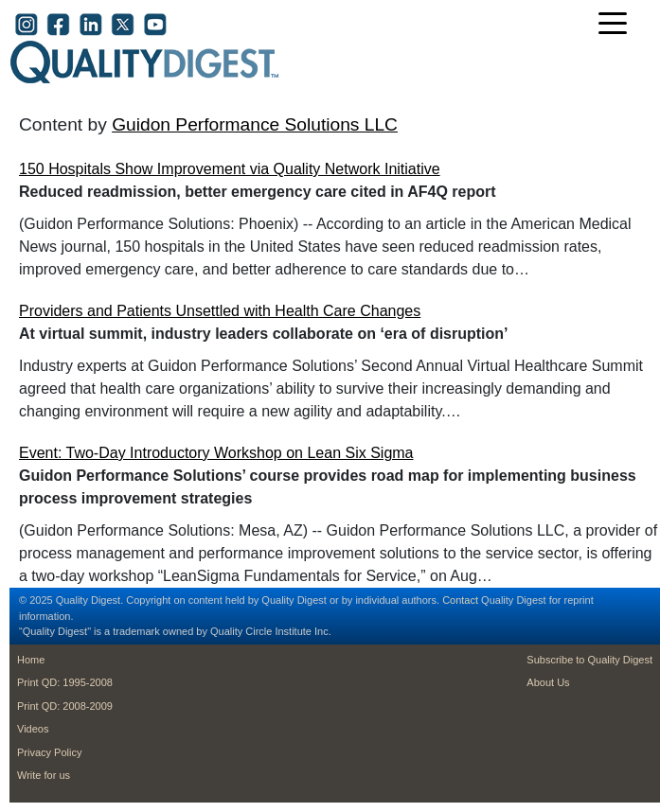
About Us (548, 682)
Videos (33, 729)
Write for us (44, 775)
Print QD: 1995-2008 (65, 682)
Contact (460, 600)
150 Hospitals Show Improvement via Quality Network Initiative (230, 169)
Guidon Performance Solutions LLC (255, 124)
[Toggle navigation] (617, 25)
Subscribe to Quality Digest (589, 660)
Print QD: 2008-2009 (65, 706)
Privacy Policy (49, 752)
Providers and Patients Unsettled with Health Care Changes (220, 311)
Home (31, 660)
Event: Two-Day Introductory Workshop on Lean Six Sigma (216, 453)
